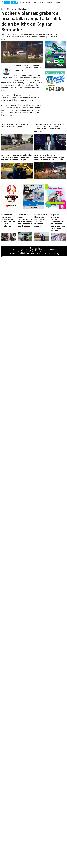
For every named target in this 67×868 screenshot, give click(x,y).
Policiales (42, 2)
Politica (49, 2)
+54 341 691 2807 (50, 250)
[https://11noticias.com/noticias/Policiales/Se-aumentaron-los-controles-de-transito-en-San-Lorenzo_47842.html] (17, 137)
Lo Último (23, 2)
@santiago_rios (7, 79)
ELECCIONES (33, 2)
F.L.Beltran (57, 2)
